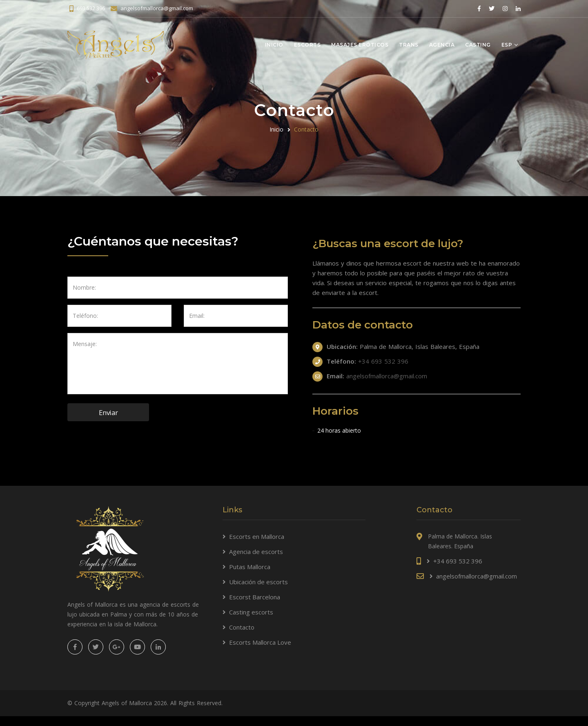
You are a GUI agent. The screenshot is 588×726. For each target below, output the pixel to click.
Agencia (442, 44)
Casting (478, 44)
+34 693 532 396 (383, 361)
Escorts (307, 44)
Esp (507, 44)
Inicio (274, 44)
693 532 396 (91, 8)
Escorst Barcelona (255, 597)
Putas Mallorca (250, 567)
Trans (409, 44)
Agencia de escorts (256, 552)
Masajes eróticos (360, 44)
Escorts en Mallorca (257, 536)
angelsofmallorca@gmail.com (157, 8)
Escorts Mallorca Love (260, 642)
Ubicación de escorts (258, 582)
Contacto (242, 627)
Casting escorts (251, 612)
